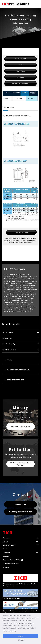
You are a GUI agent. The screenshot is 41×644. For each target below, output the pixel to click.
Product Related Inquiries (21, 232)
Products (6, 538)
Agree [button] (21, 636)
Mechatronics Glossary (15, 380)
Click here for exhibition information (20, 464)
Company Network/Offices (20, 512)
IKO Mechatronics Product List (18, 370)
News (5, 549)
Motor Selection (20, 71)
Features (7, 92)
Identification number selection (20, 83)
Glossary (6, 567)
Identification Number (34, 93)
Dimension (25, 92)
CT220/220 (6, 98)
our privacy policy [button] (10, 631)
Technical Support (9, 545)
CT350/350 (32, 98)
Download (6, 553)
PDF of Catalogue (20, 59)
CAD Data (21, 65)
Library (9, 360)
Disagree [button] (21, 640)
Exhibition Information (11, 564)
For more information (21, 427)
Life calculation (20, 77)
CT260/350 (19, 98)
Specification (16, 92)
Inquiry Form (20, 504)
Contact (7, 556)
